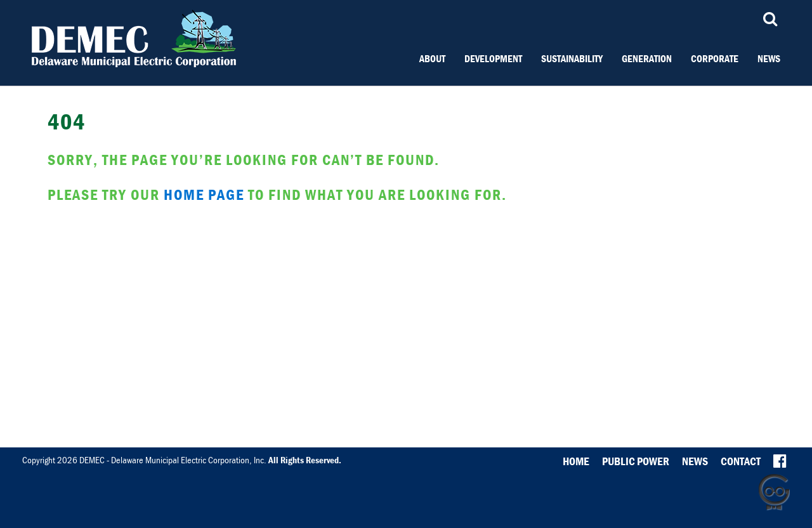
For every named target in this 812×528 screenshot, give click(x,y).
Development (493, 58)
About (432, 58)
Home (576, 461)
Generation (647, 58)
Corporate (715, 58)
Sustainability (572, 58)
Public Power (636, 461)
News (769, 58)
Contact (741, 461)
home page (204, 195)
